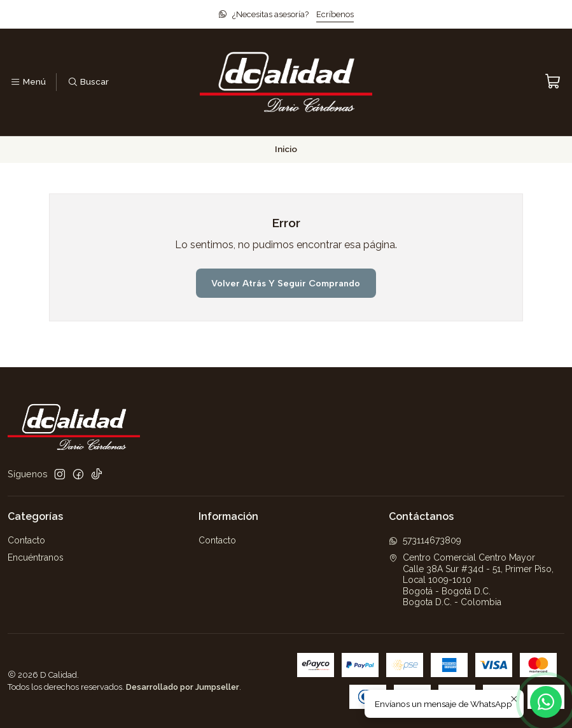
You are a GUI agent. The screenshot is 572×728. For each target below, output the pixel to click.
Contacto (26, 540)
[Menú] (28, 82)
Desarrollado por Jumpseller (183, 687)
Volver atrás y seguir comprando (286, 283)
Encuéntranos (36, 557)
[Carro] (553, 82)
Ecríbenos (335, 14)
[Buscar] (87, 82)
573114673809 (425, 540)
